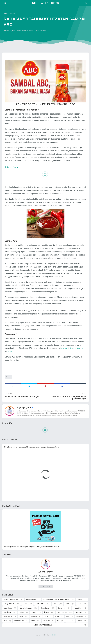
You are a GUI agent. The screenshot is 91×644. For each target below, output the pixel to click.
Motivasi (79, 617)
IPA (55, 608)
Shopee (65, 351)
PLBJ (57, 622)
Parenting (34, 622)
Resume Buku (19, 626)
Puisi (5, 626)
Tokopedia (73, 351)
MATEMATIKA (62, 617)
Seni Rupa (46, 626)
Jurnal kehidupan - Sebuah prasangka (22, 400)
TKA (68, 626)
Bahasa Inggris (31, 604)
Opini (21, 622)
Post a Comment (41, 31)
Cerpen (79, 604)
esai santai (40, 608)
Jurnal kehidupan (26, 613)
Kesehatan (8, 617)
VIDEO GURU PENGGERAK (43, 631)
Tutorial (79, 626)
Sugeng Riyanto (24, 412)
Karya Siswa (45, 613)
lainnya (9, 381)
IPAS (68, 608)
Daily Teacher (9, 608)
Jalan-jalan (8, 613)
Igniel (54, 641)
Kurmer (34, 617)
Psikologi (80, 622)
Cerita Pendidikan (46, 3)
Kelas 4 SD (62, 613)
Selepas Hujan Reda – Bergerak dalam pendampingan (69, 402)
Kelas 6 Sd (78, 613)
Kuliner (21, 617)
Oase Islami (8, 622)
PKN (46, 622)
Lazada (81, 351)
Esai (25, 608)
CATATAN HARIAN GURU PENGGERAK (56, 604)
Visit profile (46, 591)
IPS (80, 608)
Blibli (10, 355)
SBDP (33, 626)
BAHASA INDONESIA (11, 604)
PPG (67, 622)
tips (58, 626)
